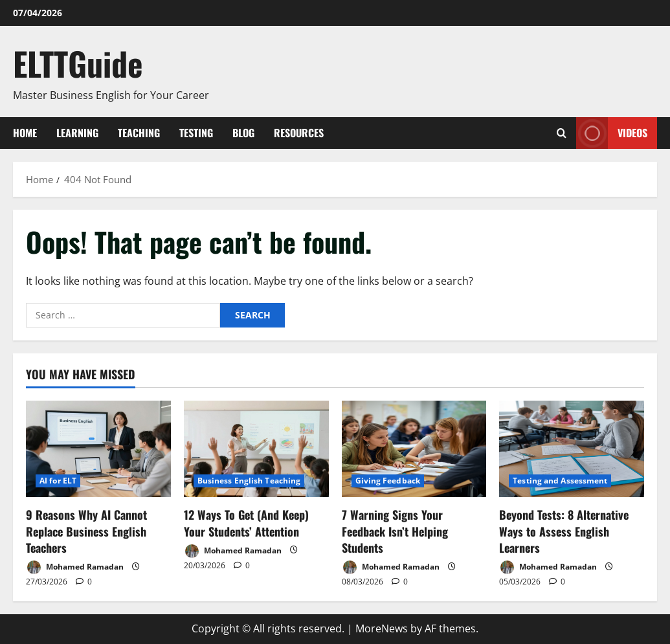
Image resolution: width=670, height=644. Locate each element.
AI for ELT (58, 481)
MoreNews (382, 628)
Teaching (139, 133)
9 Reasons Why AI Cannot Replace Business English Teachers (86, 531)
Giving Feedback (388, 481)
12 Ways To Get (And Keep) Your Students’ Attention (246, 523)
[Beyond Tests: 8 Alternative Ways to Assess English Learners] (572, 449)
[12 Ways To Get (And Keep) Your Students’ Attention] (256, 449)
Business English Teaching (249, 481)
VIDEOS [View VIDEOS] (612, 133)
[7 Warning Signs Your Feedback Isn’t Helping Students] (414, 449)
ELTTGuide (78, 63)
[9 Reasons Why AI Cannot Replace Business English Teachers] (98, 449)
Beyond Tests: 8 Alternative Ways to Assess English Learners (564, 531)
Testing (196, 133)
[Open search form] (562, 133)
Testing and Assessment (560, 481)
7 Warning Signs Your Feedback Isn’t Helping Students (395, 531)
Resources (299, 133)
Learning (77, 133)
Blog (243, 133)
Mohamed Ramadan (75, 567)
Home (25, 133)
